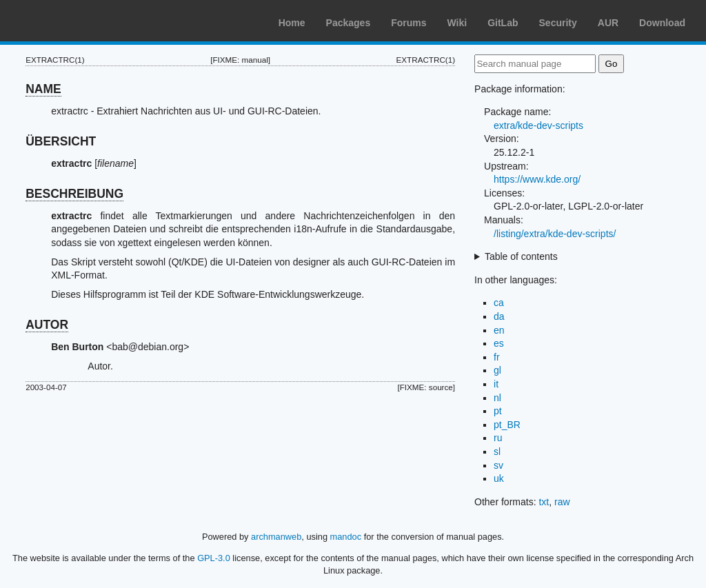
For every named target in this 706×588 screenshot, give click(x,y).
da (499, 316)
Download (662, 23)
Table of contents (521, 256)
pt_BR (507, 425)
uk (499, 478)
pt (498, 411)
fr (497, 357)
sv (498, 465)
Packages (349, 23)
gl (497, 370)
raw (562, 502)
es (499, 343)
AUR (608, 23)
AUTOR (47, 325)
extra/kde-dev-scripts (538, 125)
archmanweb (276, 537)
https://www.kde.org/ (537, 179)
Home (292, 23)
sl (497, 452)
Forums (409, 23)
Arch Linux (76, 21)
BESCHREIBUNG (74, 194)
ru (498, 438)
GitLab (503, 23)
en (499, 330)
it (496, 384)
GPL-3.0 (214, 558)
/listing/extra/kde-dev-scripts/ (555, 234)
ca (499, 303)
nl (497, 398)
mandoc (346, 537)
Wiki (457, 23)
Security (558, 23)
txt (544, 502)
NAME (43, 89)
